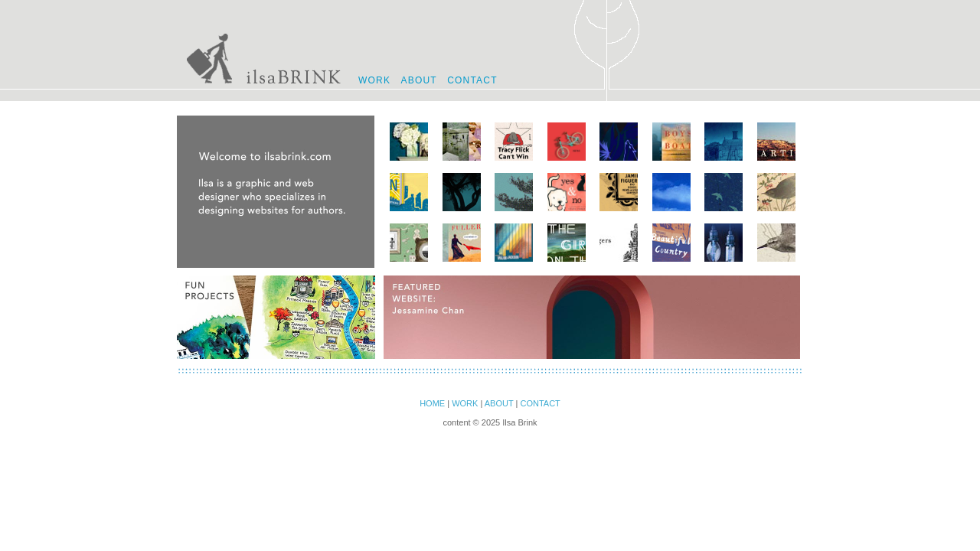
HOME (432, 403)
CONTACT (472, 80)
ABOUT (418, 80)
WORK (374, 80)
